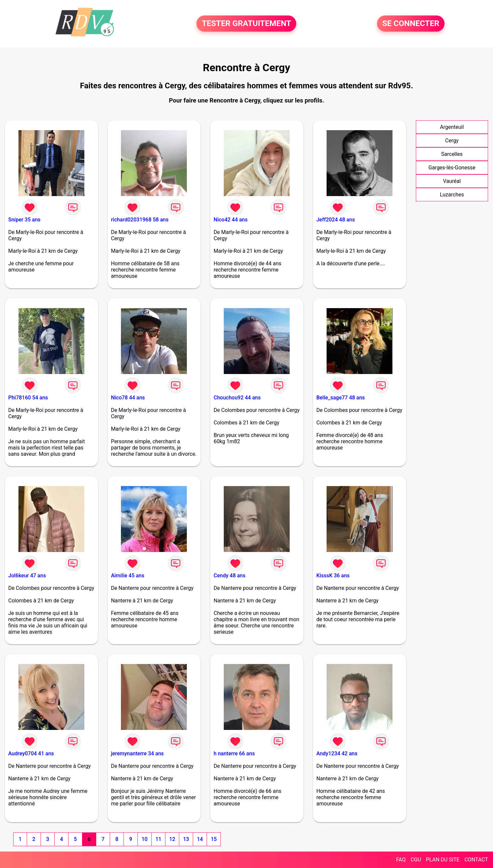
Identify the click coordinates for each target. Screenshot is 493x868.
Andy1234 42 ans (337, 753)
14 (200, 839)
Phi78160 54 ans (28, 398)
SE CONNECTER (411, 24)
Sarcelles (452, 154)
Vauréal (452, 181)
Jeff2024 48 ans (336, 220)
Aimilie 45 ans (128, 576)
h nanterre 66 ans (234, 753)
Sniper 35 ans (24, 220)
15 (214, 839)
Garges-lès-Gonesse (452, 168)
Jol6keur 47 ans (27, 576)
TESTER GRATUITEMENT (246, 24)
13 (186, 839)
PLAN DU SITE (443, 860)
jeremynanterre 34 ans (137, 753)
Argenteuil (452, 127)
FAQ (401, 860)
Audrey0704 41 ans (31, 753)
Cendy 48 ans (230, 576)
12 (172, 839)
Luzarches (452, 195)
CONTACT (476, 860)
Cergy (452, 141)
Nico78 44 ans (128, 398)
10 (144, 839)
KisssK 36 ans (333, 576)
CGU (416, 860)
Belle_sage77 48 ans (341, 398)
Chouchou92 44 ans (237, 398)
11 (158, 839)
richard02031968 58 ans (140, 220)
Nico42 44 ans (231, 220)
